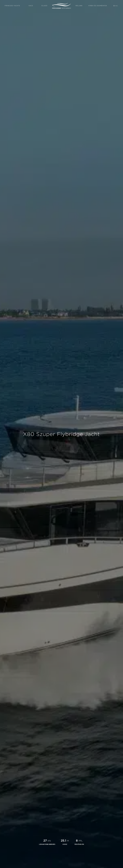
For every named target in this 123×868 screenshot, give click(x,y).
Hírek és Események (98, 6)
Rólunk (79, 6)
